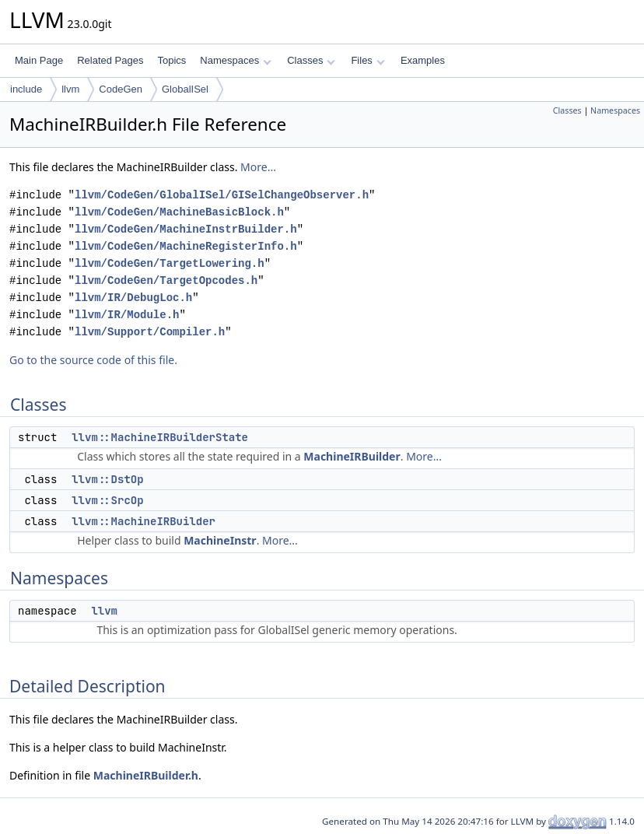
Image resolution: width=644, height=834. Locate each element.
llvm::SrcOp (107, 500)
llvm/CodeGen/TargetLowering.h (170, 263)
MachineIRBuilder (352, 456)
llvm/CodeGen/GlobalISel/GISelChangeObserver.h (222, 195)
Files (367, 60)
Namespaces (235, 60)
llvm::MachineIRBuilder (143, 521)
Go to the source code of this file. (93, 360)
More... (258, 167)
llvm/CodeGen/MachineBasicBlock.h (179, 212)
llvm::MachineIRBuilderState (160, 437)
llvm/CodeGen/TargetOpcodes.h (166, 280)
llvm (70, 89)
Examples (423, 60)
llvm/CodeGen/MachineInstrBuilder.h (186, 229)
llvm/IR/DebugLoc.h (133, 298)
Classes (311, 60)
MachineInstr (220, 540)
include (26, 89)
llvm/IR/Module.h (127, 315)
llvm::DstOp (107, 479)
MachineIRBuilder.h (146, 775)
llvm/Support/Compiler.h (150, 332)
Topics (171, 60)
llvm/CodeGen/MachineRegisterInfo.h (186, 246)
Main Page (39, 60)
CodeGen (121, 89)
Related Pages (110, 60)
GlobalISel (185, 89)
